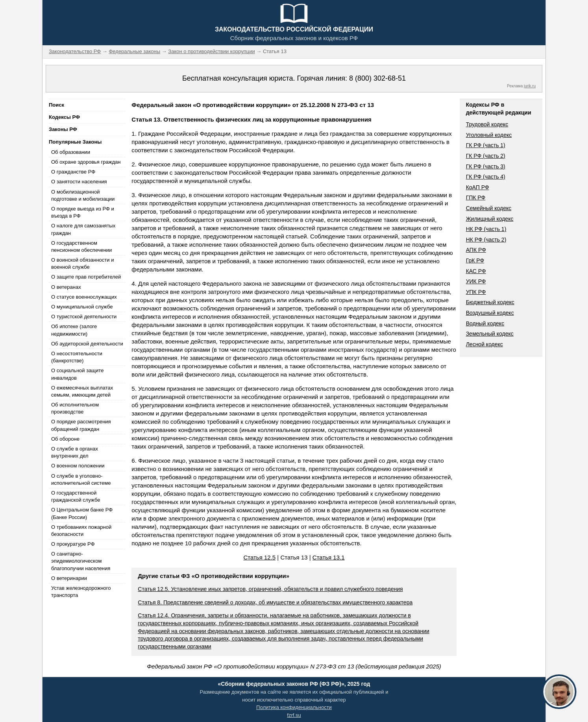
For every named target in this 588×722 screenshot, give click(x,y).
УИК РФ (476, 281)
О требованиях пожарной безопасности (81, 531)
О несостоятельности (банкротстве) (77, 357)
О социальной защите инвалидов (77, 374)
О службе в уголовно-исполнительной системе (81, 479)
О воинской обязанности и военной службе (82, 263)
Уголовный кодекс (489, 135)
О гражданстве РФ (73, 172)
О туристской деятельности (84, 317)
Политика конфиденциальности (294, 707)
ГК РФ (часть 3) (486, 166)
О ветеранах (66, 287)
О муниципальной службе (82, 307)
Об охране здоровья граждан (86, 162)
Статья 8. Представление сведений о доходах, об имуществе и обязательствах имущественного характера (275, 602)
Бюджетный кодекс (490, 302)
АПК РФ (476, 250)
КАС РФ (476, 271)
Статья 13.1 (329, 557)
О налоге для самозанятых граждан (83, 229)
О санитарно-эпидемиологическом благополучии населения (81, 561)
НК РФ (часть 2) (486, 240)
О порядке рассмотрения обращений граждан (81, 425)
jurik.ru (530, 86)
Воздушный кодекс (490, 313)
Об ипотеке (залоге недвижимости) (74, 330)
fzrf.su (294, 715)
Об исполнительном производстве (75, 408)
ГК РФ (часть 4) (486, 177)
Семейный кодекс (489, 208)
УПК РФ (476, 292)
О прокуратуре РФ (73, 544)
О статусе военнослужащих (84, 297)
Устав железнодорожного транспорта (81, 592)
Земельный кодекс (490, 334)
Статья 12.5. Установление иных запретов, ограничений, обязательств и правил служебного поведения (270, 589)
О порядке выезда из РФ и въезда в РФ (83, 212)
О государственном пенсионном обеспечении (81, 247)
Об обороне (65, 439)
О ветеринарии (69, 578)
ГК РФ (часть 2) (486, 156)
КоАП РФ (478, 187)
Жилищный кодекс (490, 219)
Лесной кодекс (484, 344)
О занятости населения (79, 182)
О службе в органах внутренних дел (75, 452)
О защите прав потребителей (86, 277)
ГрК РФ (475, 260)
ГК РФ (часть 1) (486, 145)
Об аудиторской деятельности (87, 344)
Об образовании (71, 152)
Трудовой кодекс (487, 124)
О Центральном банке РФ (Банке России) (82, 513)
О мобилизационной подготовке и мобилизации (83, 195)
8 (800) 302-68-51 (377, 78)
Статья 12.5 (259, 557)
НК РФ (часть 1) (486, 229)
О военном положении (78, 466)
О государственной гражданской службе (76, 496)
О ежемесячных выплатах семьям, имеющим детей (82, 391)
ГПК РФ (476, 198)
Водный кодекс (485, 323)
